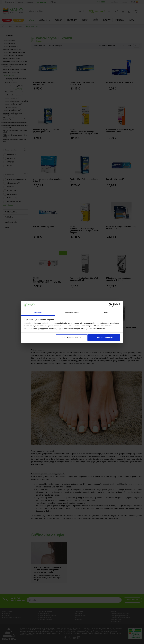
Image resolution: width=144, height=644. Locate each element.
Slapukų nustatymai (72, 337)
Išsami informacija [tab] (72, 312)
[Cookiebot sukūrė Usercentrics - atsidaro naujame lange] (110, 305)
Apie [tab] (106, 312)
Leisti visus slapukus (104, 337)
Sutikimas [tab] (38, 312)
